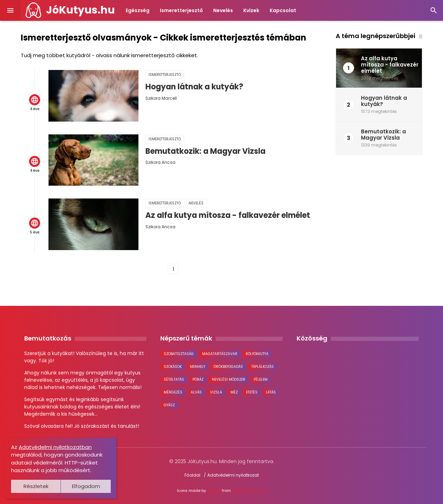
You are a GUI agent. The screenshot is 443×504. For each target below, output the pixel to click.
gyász (169, 405)
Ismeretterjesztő (181, 10)
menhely (198, 367)
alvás (196, 392)
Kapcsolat (283, 10)
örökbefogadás (228, 367)
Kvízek (251, 10)
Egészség (138, 10)
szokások (173, 367)
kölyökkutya (257, 354)
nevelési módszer (229, 379)
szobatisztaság (179, 354)
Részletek (36, 486)
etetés (252, 392)
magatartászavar (220, 354)
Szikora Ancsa (160, 162)
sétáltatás (174, 379)
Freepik (214, 490)
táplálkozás (263, 367)
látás (271, 392)
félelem (261, 379)
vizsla (216, 392)
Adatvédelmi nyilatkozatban (55, 447)
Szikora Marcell (161, 98)
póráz (198, 379)
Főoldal (192, 475)
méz (234, 392)
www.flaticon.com (249, 490)
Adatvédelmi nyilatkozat (233, 475)
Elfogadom (86, 486)
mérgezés (173, 392)
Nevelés (223, 10)
